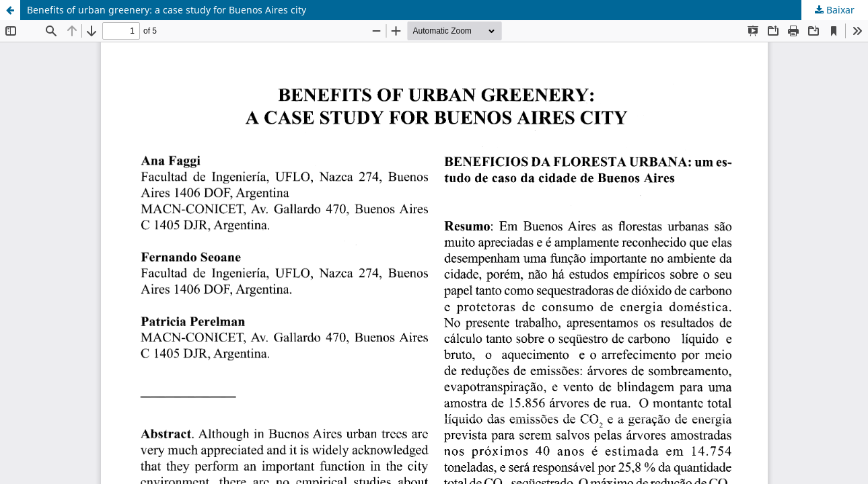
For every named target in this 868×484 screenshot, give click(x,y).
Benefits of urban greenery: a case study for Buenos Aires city (167, 10)
